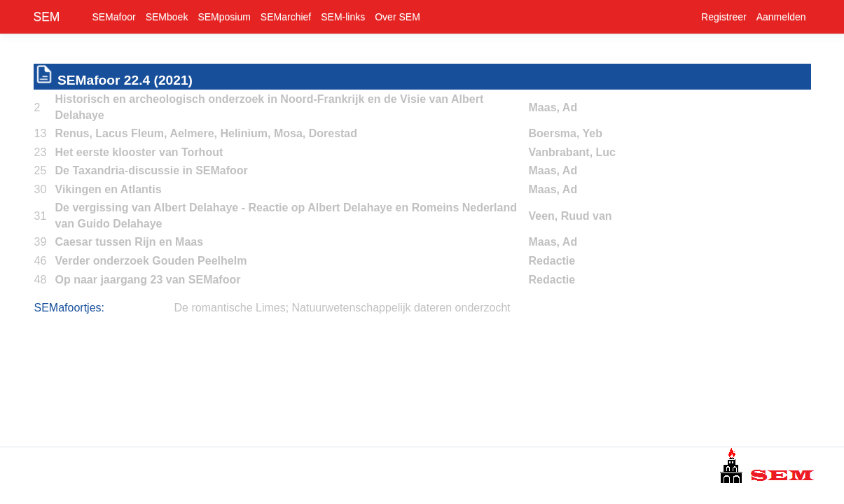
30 (41, 189)
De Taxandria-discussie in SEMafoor (152, 170)
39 (41, 242)
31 (41, 216)
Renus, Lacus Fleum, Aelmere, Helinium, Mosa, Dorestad (207, 133)
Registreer (724, 17)
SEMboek (167, 17)
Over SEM (397, 17)
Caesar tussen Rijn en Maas (130, 242)
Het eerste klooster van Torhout (139, 152)
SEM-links (343, 17)
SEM (47, 17)
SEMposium (224, 17)
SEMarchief (286, 17)
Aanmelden (781, 17)
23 (41, 152)
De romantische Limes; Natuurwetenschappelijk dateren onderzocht (343, 308)
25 (41, 170)
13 (41, 133)
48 (41, 280)
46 (41, 261)
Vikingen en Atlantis (109, 189)
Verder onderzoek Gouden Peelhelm (151, 261)
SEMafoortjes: (69, 308)
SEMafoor (113, 17)
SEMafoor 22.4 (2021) (125, 80)
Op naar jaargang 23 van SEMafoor (148, 280)
